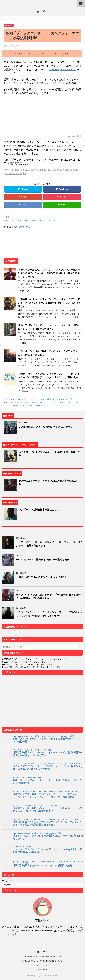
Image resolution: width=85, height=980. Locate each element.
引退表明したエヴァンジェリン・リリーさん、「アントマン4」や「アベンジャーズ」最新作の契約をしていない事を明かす (50, 303)
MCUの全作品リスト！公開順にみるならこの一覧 (45, 427)
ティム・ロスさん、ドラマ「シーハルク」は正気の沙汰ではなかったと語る (42, 399)
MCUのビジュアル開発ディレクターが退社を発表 (43, 559)
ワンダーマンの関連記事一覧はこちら (39, 509)
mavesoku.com (22, 227)
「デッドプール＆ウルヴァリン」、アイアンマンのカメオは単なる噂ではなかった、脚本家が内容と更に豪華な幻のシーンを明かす (49, 273)
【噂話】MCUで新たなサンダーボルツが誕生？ (42, 577)
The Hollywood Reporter (63, 69)
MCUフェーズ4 (16, 221)
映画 (7, 217)
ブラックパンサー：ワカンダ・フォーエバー (39, 221)
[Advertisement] (42, 115)
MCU (8, 221)
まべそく (42, 11)
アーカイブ (7, 881)
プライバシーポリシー (42, 965)
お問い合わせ (42, 970)
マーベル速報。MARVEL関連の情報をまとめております (42, 957)
